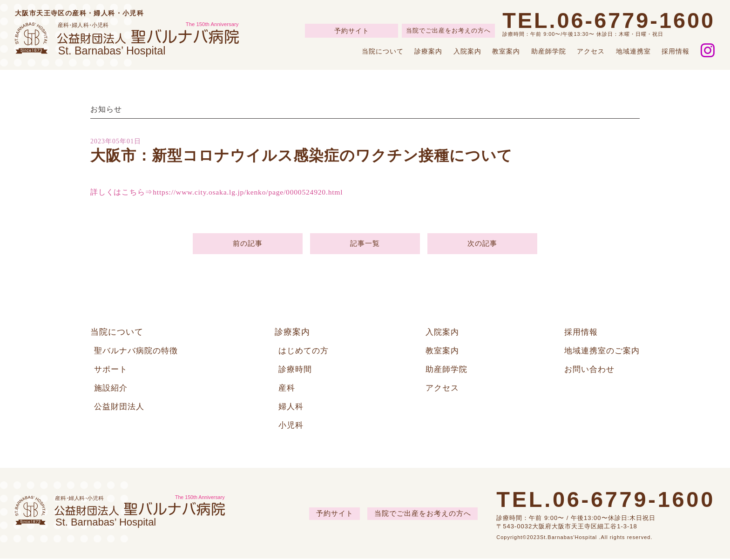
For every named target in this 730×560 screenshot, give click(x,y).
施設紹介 (112, 389)
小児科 (292, 426)
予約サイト (352, 31)
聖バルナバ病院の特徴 (138, 352)
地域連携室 (633, 51)
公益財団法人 (121, 408)
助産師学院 (549, 51)
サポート (112, 371)
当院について (383, 51)
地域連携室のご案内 (600, 352)
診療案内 (428, 51)
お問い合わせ (587, 371)
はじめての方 (305, 352)
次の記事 (482, 244)
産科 (287, 389)
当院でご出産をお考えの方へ (448, 30)
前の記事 (247, 244)
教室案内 (506, 51)
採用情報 (676, 51)
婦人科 (292, 408)
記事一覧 (365, 244)
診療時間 (296, 371)
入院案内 (467, 51)
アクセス (591, 51)
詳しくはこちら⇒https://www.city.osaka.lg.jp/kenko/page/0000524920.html (219, 192)
